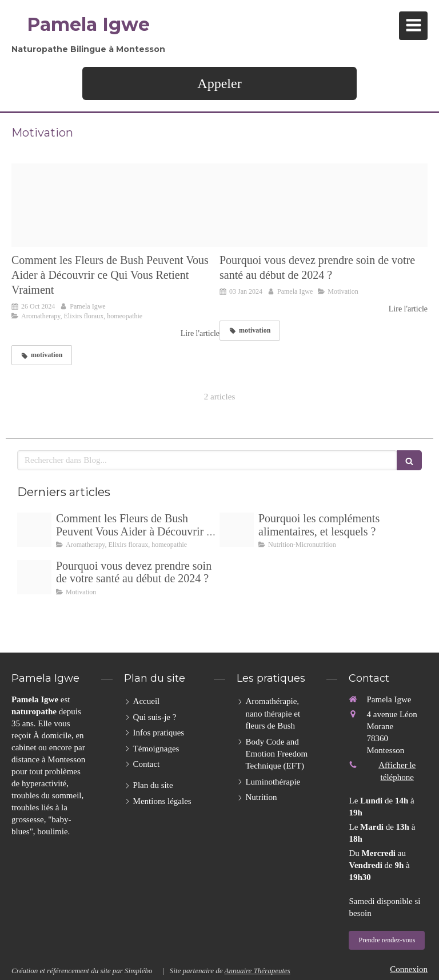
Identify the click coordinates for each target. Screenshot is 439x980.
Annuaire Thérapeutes (257, 971)
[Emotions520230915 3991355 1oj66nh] (115, 205)
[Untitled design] (237, 530)
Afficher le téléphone (397, 771)
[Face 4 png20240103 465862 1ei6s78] (324, 205)
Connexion (409, 969)
